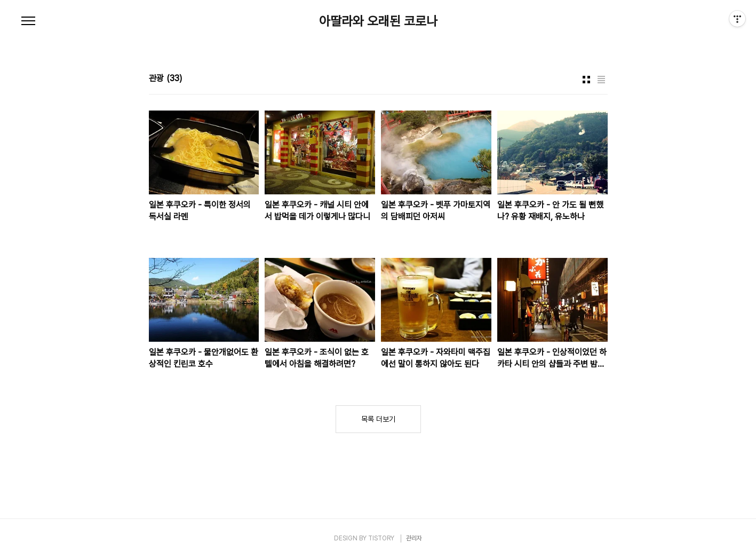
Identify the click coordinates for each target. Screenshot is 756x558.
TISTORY (381, 538)
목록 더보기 (378, 419)
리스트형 (601, 80)
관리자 (414, 538)
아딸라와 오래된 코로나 (378, 21)
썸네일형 (586, 80)
